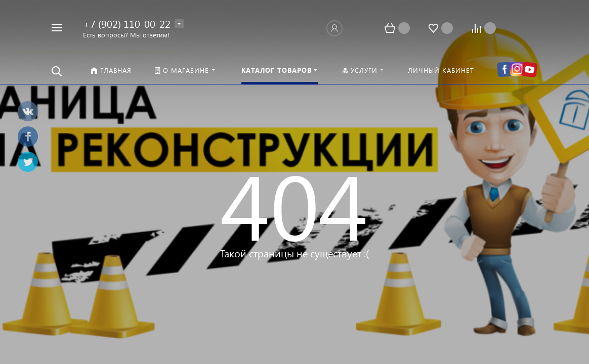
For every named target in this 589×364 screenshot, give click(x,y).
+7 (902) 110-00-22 (127, 23)
